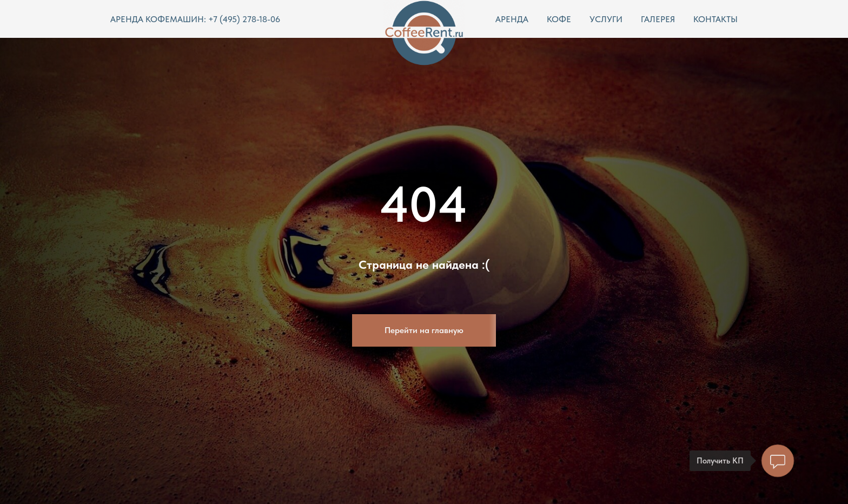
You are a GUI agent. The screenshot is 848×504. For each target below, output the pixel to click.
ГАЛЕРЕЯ (658, 19)
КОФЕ (559, 19)
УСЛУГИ (606, 19)
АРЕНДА (512, 19)
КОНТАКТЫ (716, 19)
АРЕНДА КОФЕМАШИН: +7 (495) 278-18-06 (195, 19)
